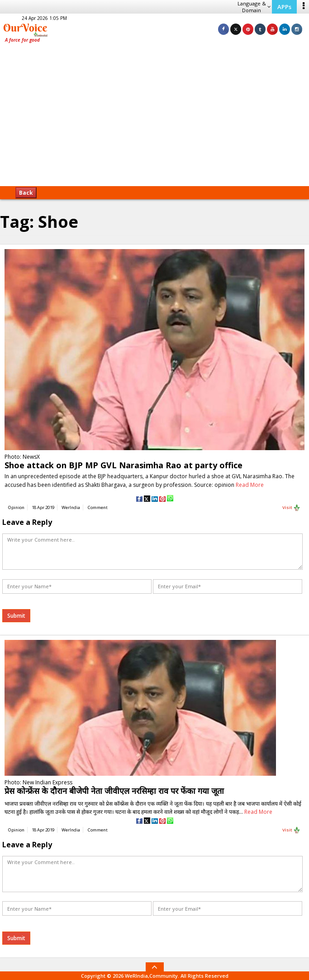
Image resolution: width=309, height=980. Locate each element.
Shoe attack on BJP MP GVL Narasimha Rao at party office (124, 465)
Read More (250, 485)
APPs (284, 7)
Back (26, 193)
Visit (291, 508)
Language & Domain (254, 7)
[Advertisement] (154, 118)
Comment (98, 507)
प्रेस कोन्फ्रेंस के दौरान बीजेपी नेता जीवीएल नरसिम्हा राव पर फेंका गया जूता (114, 791)
